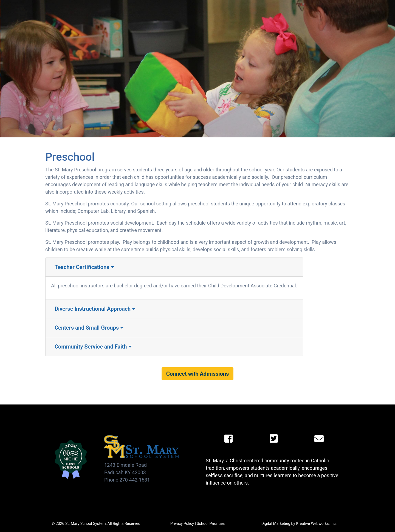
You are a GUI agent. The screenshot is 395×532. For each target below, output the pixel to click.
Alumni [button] (294, 15)
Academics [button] (173, 15)
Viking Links (360, 5)
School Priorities (211, 523)
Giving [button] (266, 15)
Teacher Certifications (84, 267)
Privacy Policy (182, 523)
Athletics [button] (211, 15)
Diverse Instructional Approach (95, 309)
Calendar (296, 5)
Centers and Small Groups (89, 328)
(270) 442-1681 (360, 15)
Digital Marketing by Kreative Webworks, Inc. (299, 523)
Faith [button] (240, 15)
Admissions (132, 15)
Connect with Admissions (198, 374)
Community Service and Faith (93, 347)
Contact (324, 15)
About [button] (97, 15)
